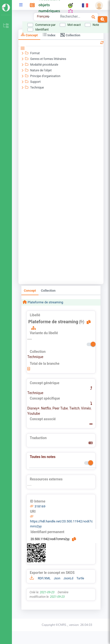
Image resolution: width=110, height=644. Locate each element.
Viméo (86, 408)
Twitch (74, 408)
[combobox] (71, 17)
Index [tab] (49, 35)
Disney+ (33, 408)
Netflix (46, 408)
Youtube (34, 414)
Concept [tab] (29, 35)
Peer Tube (60, 408)
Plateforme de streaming (45, 302)
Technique (35, 357)
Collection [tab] (70, 35)
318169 (40, 506)
